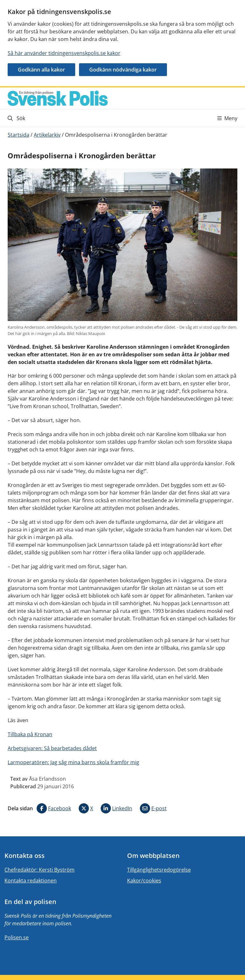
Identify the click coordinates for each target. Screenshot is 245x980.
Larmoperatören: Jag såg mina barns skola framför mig (73, 762)
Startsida (18, 135)
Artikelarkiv (47, 135)
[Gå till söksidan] (65, 118)
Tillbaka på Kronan (30, 734)
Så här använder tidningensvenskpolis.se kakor (64, 53)
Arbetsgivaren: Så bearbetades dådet (52, 748)
